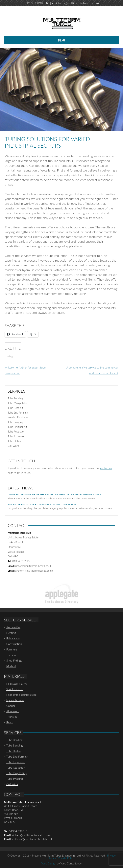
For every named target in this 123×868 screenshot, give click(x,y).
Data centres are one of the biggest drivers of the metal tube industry (54, 494)
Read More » (89, 498)
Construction (14, 644)
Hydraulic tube (15, 700)
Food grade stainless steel (22, 695)
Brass (10, 722)
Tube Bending (15, 398)
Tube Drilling (15, 441)
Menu (61, 40)
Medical (11, 666)
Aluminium (13, 711)
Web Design (49, 863)
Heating (11, 633)
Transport (12, 655)
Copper (11, 706)
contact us (106, 468)
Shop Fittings (14, 660)
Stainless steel (15, 689)
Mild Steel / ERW (17, 684)
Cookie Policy (66, 858)
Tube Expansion (16, 436)
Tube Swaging (15, 422)
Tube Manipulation (18, 403)
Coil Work (13, 446)
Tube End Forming (18, 413)
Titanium (12, 717)
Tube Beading (15, 408)
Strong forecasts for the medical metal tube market (43, 504)
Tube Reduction (16, 432)
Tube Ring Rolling (17, 427)
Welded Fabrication (18, 417)
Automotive (13, 627)
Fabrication (13, 638)
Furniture (12, 649)
